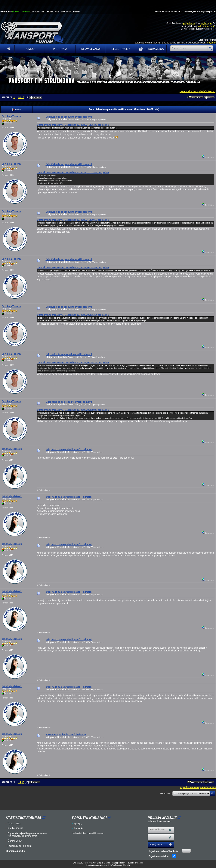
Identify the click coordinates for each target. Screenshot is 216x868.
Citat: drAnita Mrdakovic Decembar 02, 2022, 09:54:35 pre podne (73, 362)
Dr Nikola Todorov (11, 116)
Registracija (121, 49)
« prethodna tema (189, 91)
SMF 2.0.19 (78, 863)
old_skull (211, 43)
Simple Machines (105, 863)
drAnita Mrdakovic (12, 449)
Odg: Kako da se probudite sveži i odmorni (69, 117)
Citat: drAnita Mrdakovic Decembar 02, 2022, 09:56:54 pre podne (73, 315)
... (17, 97)
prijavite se (189, 23)
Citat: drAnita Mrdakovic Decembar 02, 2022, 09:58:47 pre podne (73, 267)
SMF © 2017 (90, 863)
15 (23, 97)
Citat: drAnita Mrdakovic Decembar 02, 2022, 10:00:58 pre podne (73, 220)
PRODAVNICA (151, 49)
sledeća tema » (207, 91)
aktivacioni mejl (206, 26)
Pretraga (60, 49)
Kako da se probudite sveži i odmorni (66, 734)
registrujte (206, 23)
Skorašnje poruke (15, 851)
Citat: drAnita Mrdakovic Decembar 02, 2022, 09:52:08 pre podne (73, 410)
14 (19, 97)
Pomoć (30, 49)
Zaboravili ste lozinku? (160, 821)
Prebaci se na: (166, 794)
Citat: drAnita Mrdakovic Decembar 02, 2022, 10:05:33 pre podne (73, 125)
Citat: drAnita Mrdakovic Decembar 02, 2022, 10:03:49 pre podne (73, 172)
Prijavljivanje (90, 49)
